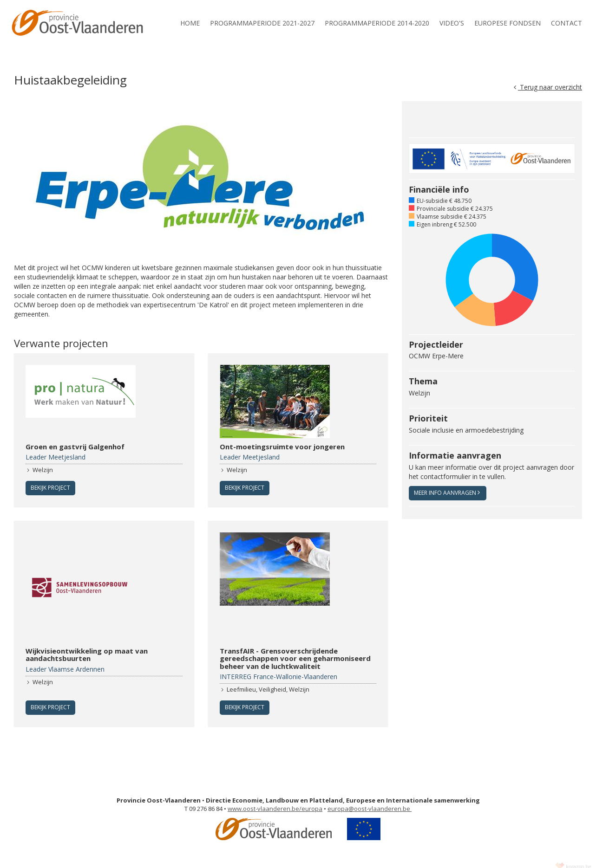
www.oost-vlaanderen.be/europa (275, 801)
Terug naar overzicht (548, 87)
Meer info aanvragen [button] (447, 493)
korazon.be (579, 859)
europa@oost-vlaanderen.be (370, 801)
